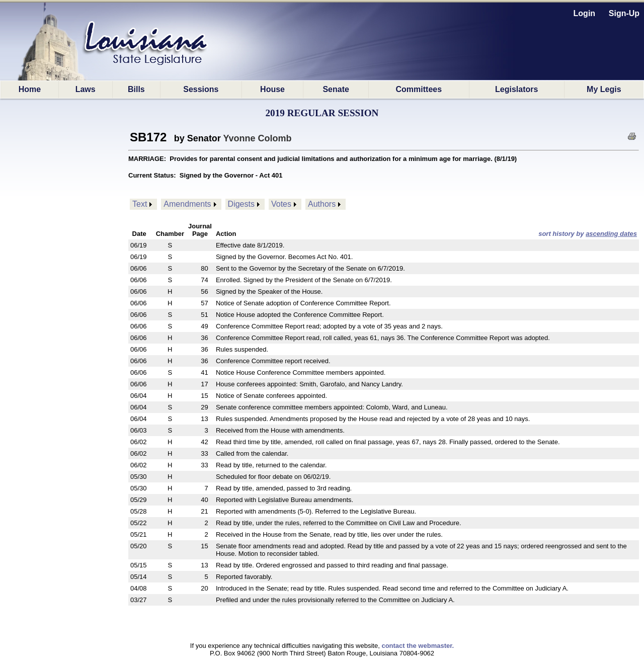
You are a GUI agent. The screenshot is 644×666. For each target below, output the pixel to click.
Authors (322, 204)
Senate (336, 89)
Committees (419, 89)
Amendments (187, 204)
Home (30, 89)
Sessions (201, 89)
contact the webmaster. (418, 646)
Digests (241, 204)
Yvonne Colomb (258, 138)
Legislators (516, 89)
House (272, 89)
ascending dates (611, 234)
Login (585, 13)
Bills (136, 89)
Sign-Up (624, 13)
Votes (281, 204)
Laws (86, 89)
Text (140, 204)
